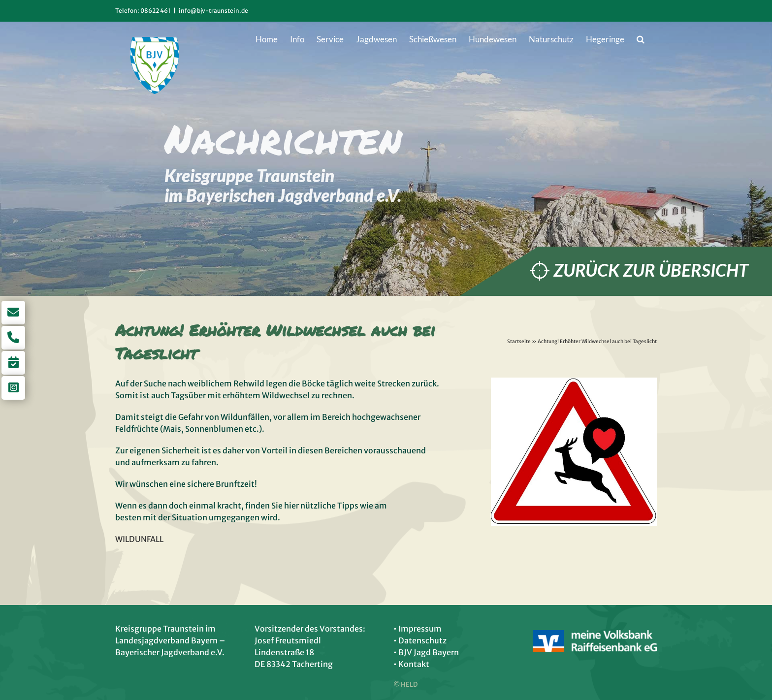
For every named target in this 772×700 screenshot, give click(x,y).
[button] (641, 39)
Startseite (519, 341)
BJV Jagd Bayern (429, 652)
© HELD (405, 684)
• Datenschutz (420, 640)
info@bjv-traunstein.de (213, 11)
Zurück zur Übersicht (651, 270)
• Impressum (418, 629)
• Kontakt (411, 664)
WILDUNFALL (139, 539)
